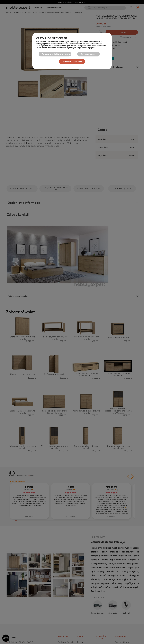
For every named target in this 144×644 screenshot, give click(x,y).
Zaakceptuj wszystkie (72, 62)
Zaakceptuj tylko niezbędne (56, 54)
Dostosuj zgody (89, 54)
